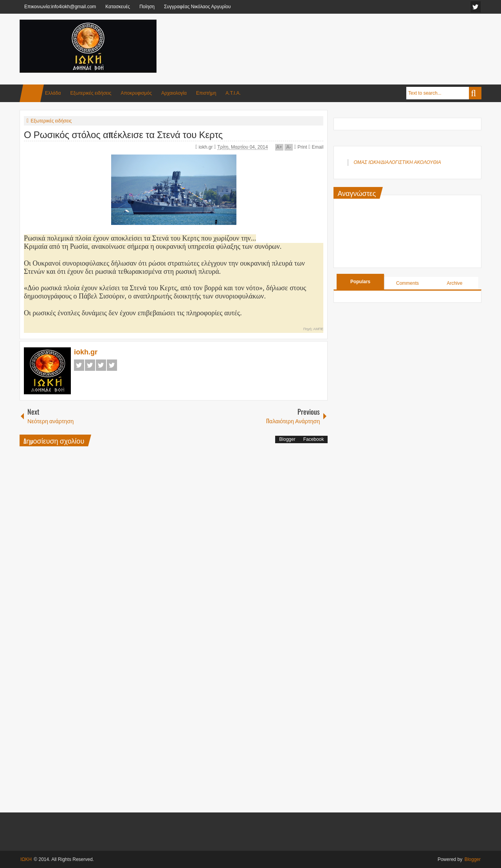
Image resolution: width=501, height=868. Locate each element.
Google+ (101, 365)
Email (316, 147)
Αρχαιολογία (174, 93)
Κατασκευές (118, 7)
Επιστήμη (206, 93)
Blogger (287, 439)
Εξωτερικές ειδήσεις (91, 93)
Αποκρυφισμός (136, 93)
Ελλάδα (53, 93)
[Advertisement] (339, 39)
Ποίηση (147, 7)
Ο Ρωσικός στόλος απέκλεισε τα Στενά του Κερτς (123, 134)
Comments (407, 283)
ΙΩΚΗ (26, 859)
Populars (360, 282)
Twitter (90, 365)
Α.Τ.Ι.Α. (233, 93)
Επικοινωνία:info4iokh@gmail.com (60, 7)
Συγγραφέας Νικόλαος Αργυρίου (197, 7)
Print (300, 147)
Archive (454, 283)
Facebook (79, 365)
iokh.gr (206, 147)
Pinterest (112, 365)
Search (475, 93)
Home (32, 93)
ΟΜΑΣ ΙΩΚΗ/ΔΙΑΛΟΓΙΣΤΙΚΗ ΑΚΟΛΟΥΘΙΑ (397, 162)
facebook (476, 7)
